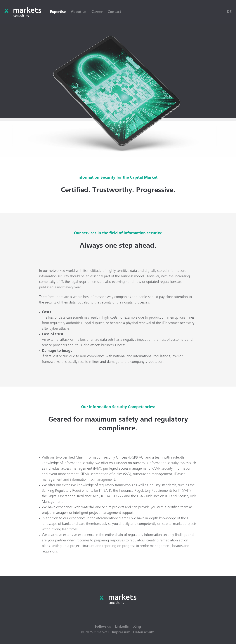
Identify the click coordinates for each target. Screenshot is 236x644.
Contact (115, 12)
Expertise (59, 12)
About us (79, 12)
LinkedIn (122, 627)
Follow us (103, 627)
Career (98, 12)
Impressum (121, 632)
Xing (137, 627)
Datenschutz (144, 632)
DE (229, 12)
